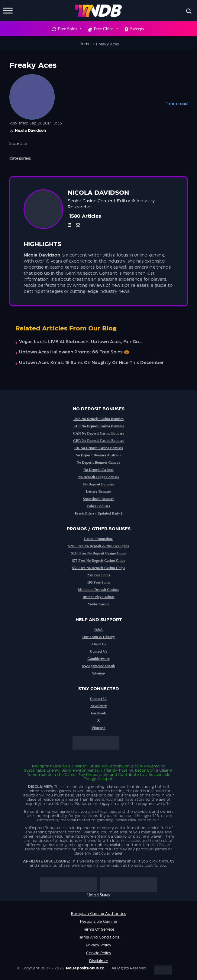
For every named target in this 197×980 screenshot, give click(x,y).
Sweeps (137, 29)
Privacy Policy (98, 945)
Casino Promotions (98, 539)
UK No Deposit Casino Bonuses (99, 448)
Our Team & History (99, 637)
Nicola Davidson (30, 131)
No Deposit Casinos (98, 470)
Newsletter (99, 706)
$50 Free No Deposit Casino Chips (99, 568)
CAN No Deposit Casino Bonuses (99, 433)
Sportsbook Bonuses (98, 499)
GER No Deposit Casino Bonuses (99, 441)
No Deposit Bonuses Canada (98, 462)
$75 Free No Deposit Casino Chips (99, 561)
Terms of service (99, 929)
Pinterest (98, 728)
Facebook (98, 713)
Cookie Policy (99, 953)
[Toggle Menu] (8, 10)
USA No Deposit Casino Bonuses (98, 419)
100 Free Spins (98, 582)
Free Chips (105, 29)
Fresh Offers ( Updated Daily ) (98, 513)
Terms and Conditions (98, 937)
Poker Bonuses (98, 506)
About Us (98, 644)
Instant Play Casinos (98, 597)
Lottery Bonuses (98, 492)
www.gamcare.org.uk (99, 666)
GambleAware (98, 659)
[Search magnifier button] (189, 11)
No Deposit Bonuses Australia (98, 455)
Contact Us (99, 651)
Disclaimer (99, 961)
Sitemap (98, 673)
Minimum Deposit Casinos (98, 590)
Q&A (98, 630)
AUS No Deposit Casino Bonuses (99, 426)
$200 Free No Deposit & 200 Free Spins (99, 546)
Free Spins (70, 29)
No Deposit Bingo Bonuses (98, 477)
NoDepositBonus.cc (120, 766)
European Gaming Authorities (98, 914)
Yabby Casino (98, 604)
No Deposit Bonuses (98, 484)
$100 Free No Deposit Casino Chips (99, 553)
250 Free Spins (98, 575)
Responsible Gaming (98, 922)
